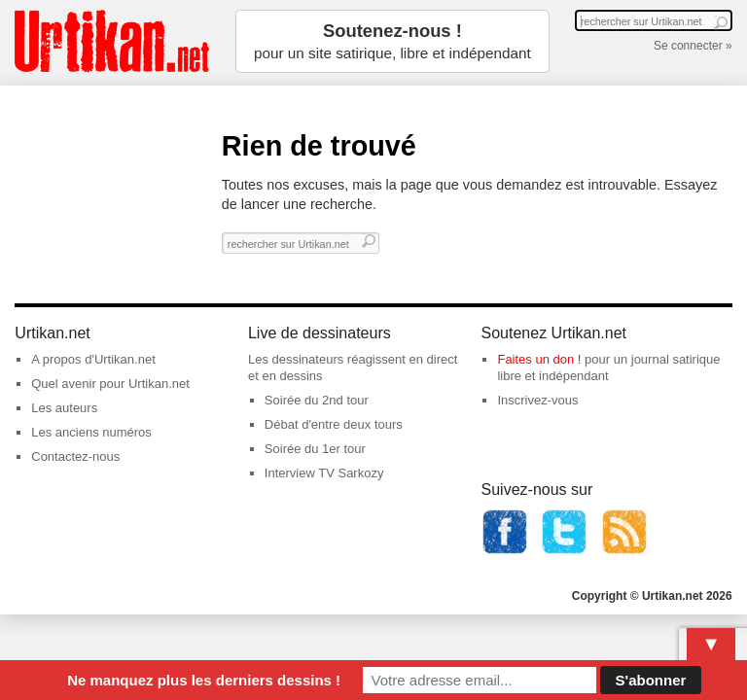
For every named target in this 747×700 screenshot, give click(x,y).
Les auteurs (64, 408)
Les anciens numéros (91, 432)
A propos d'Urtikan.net (93, 359)
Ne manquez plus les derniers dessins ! (204, 680)
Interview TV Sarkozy (324, 473)
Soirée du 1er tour (315, 449)
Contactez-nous (75, 456)
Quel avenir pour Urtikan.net (110, 384)
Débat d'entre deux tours (334, 424)
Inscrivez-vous (537, 400)
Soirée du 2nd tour (317, 400)
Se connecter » (693, 46)
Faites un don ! (539, 359)
